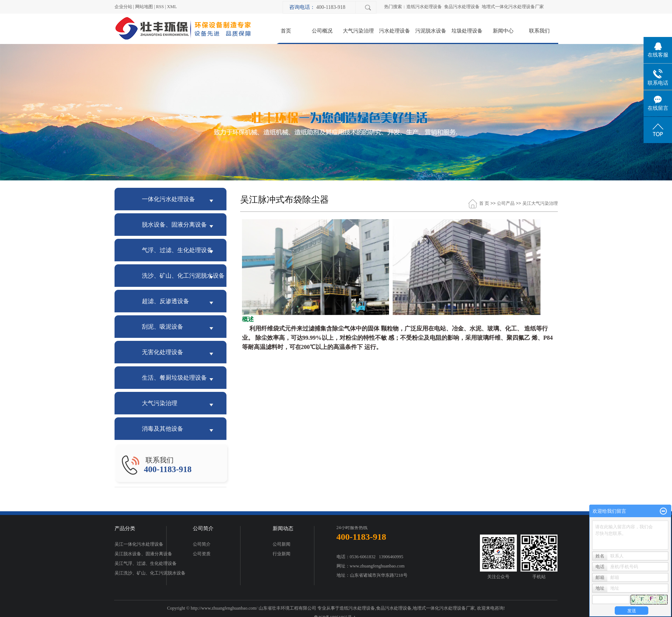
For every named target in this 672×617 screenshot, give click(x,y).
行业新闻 (282, 554)
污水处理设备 (395, 31)
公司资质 (202, 554)
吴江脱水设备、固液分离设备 (143, 554)
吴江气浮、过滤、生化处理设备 (146, 563)
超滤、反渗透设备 (166, 301)
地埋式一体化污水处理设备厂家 (513, 7)
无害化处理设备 (163, 352)
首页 (286, 31)
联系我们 (539, 31)
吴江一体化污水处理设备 (139, 544)
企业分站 (123, 7)
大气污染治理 (358, 31)
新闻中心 (503, 31)
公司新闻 (282, 544)
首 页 (484, 203)
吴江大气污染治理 (540, 203)
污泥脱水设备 (431, 31)
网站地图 (144, 7)
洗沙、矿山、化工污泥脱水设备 (183, 276)
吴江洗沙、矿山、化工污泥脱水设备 (150, 573)
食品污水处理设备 (462, 7)
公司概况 (322, 31)
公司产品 (506, 203)
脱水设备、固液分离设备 (174, 225)
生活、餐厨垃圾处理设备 (174, 378)
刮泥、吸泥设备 (163, 327)
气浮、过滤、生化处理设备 (177, 250)
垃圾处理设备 (467, 31)
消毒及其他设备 (163, 429)
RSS (160, 7)
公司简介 (202, 544)
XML (172, 7)
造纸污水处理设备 (424, 7)
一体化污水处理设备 (168, 199)
